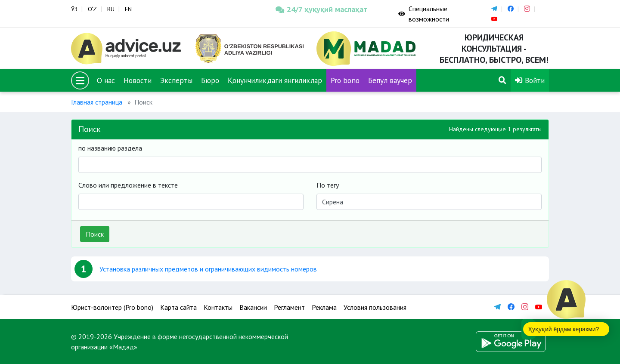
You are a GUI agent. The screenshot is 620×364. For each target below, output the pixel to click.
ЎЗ (74, 9)
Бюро (210, 80)
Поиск (95, 234)
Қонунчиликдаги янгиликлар (275, 80)
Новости (138, 80)
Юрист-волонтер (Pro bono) (112, 307)
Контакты (218, 307)
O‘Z (92, 9)
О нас (106, 80)
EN (128, 9)
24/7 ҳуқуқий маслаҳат (321, 9)
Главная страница (97, 102)
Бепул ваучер (390, 80)
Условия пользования (375, 307)
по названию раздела (110, 148)
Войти (530, 80)
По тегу (328, 185)
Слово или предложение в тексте (128, 185)
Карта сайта (178, 307)
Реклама (324, 307)
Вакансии (253, 307)
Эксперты (176, 80)
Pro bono (345, 80)
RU (111, 9)
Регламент (289, 307)
